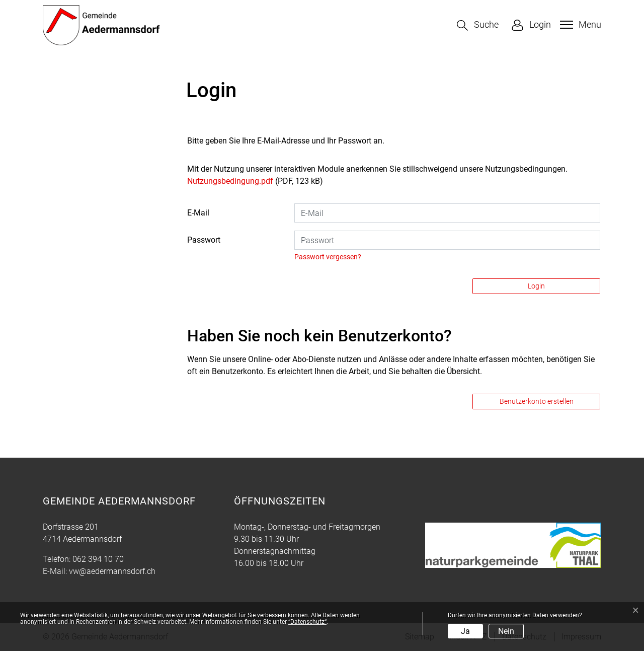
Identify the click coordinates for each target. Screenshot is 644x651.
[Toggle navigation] (579, 25)
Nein (506, 631)
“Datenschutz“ (307, 622)
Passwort (204, 240)
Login (536, 286)
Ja (465, 631)
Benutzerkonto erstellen (537, 401)
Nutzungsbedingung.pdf (230, 181)
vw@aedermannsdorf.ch (112, 571)
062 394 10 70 (98, 559)
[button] (478, 25)
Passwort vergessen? (328, 257)
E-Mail (198, 213)
